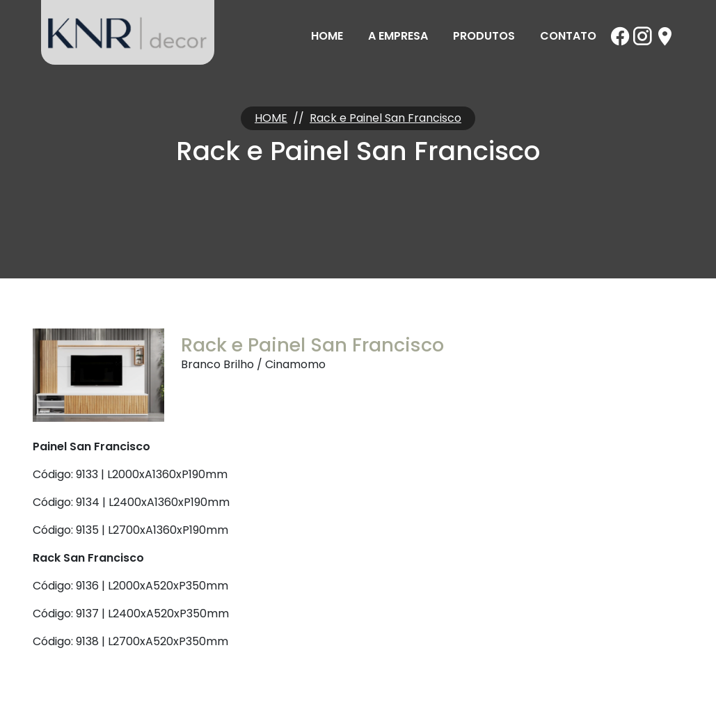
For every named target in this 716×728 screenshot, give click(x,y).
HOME (271, 118)
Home (327, 36)
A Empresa (398, 36)
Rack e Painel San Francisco (385, 118)
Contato (568, 36)
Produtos (484, 36)
